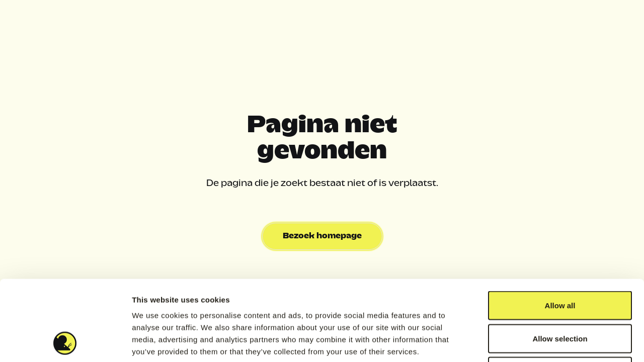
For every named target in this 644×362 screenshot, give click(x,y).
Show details (528, 342)
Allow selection (560, 263)
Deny (560, 296)
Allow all (560, 230)
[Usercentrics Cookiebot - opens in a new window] (65, 342)
